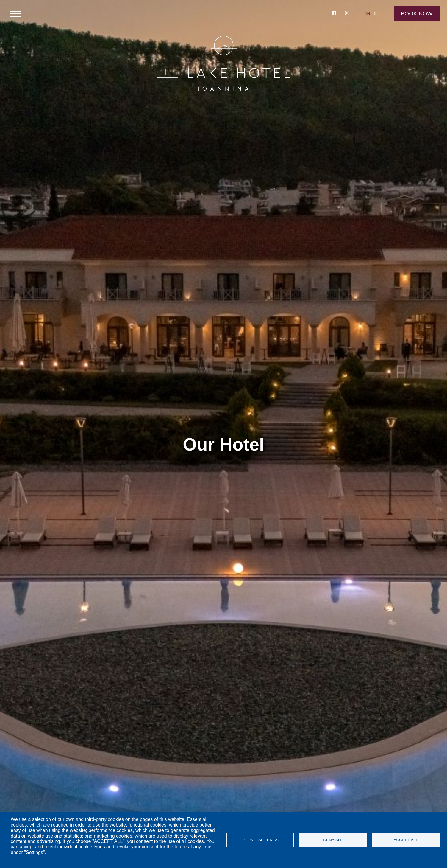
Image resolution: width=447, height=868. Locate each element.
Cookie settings (260, 840)
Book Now (417, 14)
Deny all (333, 840)
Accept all (406, 840)
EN (367, 13)
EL (376, 13)
